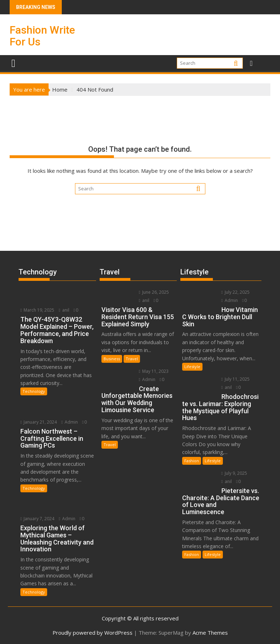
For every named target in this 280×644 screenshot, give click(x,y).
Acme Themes (210, 632)
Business (112, 359)
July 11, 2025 (235, 379)
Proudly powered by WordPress (92, 632)
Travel (132, 359)
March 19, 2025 (37, 310)
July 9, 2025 (234, 473)
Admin (69, 422)
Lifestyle (192, 367)
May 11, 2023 (153, 371)
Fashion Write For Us (42, 36)
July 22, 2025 (235, 292)
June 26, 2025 (153, 292)
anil (64, 310)
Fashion (192, 461)
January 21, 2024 (39, 422)
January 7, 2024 (37, 518)
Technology (34, 391)
